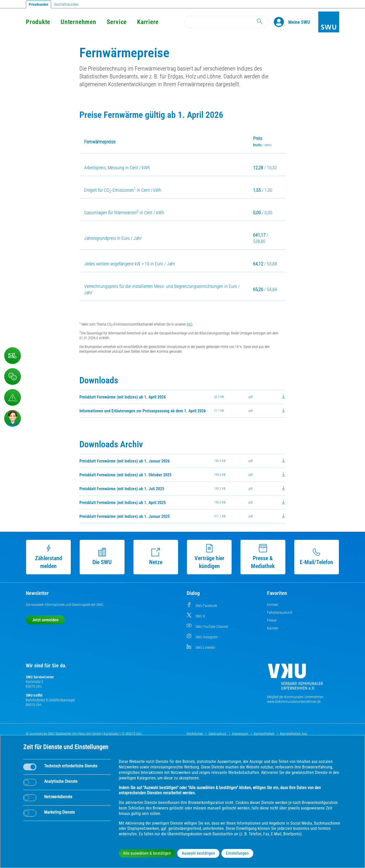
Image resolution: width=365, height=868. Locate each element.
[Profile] (281, 22)
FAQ (190, 324)
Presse (272, 620)
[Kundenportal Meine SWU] (299, 22)
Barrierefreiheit (264, 734)
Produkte (38, 22)
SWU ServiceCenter (40, 677)
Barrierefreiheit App (294, 734)
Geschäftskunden (66, 4)
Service (117, 22)
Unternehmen (78, 22)
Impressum (240, 734)
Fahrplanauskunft (280, 612)
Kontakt (273, 605)
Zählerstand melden (49, 557)
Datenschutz (218, 734)
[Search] (226, 22)
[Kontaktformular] (13, 356)
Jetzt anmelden (45, 620)
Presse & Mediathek (263, 557)
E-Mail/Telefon (316, 557)
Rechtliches (195, 734)
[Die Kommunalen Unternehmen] (295, 679)
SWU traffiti (34, 695)
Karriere (148, 22)
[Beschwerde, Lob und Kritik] (13, 377)
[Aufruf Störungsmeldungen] (13, 397)
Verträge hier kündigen (209, 557)
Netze (156, 557)
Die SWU (102, 557)
